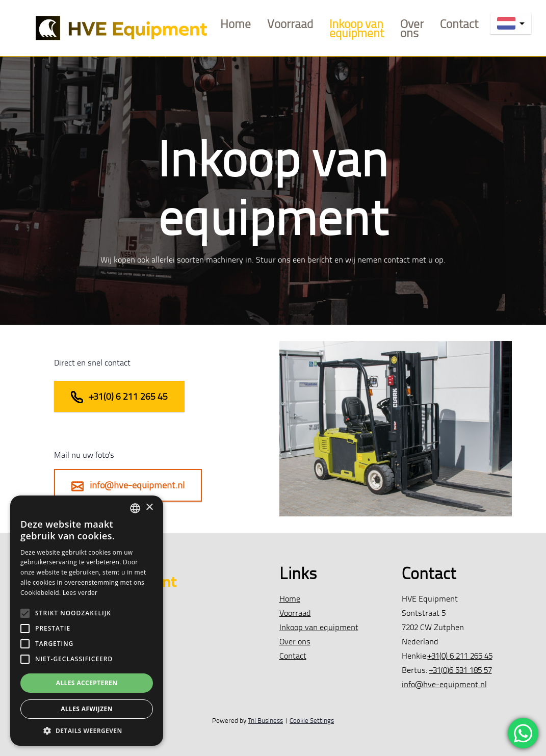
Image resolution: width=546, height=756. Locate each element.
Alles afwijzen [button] (87, 709)
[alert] (87, 621)
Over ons (412, 28)
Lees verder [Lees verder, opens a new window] (80, 593)
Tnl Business (265, 720)
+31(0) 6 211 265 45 (119, 397)
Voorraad (290, 23)
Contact (459, 23)
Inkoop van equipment (357, 28)
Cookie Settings (312, 720)
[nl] (511, 24)
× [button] (149, 507)
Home (236, 23)
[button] (87, 731)
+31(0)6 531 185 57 (461, 670)
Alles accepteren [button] (87, 683)
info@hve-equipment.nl (128, 486)
